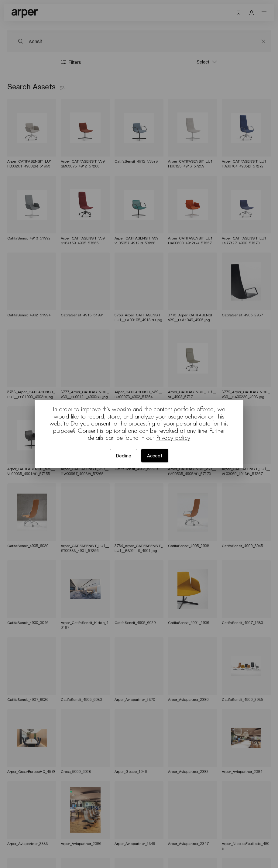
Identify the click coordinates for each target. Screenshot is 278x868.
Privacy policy (173, 438)
